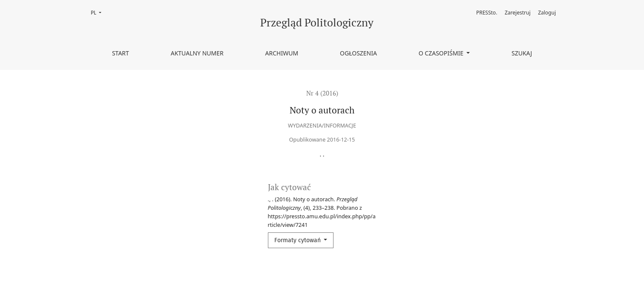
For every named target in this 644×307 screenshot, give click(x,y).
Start (121, 53)
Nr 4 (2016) (322, 93)
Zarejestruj (518, 13)
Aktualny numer (197, 53)
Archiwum (282, 53)
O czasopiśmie (442, 53)
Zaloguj (547, 13)
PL (99, 12)
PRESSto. (487, 13)
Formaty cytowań (298, 240)
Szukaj (522, 53)
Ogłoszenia (358, 53)
